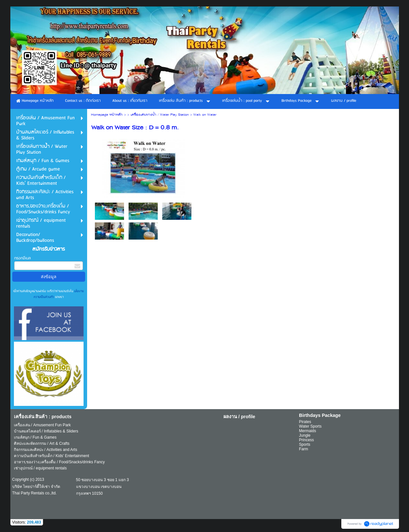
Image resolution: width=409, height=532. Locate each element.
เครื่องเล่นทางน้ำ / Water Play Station (160, 115)
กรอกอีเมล (23, 258)
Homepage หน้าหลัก (107, 115)
